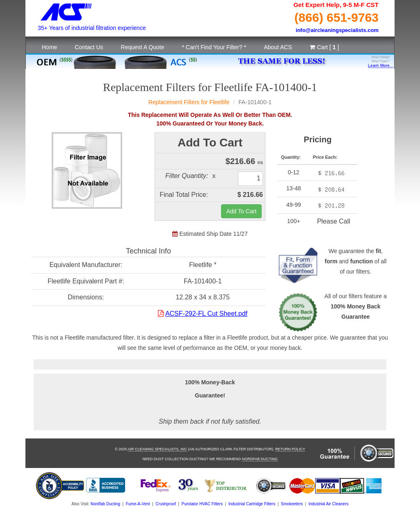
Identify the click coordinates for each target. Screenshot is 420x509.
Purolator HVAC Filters (202, 504)
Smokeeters (292, 504)
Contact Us (89, 47)
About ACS (278, 47)
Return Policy (290, 449)
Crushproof (165, 504)
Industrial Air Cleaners (329, 504)
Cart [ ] (324, 47)
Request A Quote (143, 47)
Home (49, 47)
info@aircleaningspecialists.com (337, 30)
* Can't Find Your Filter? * (214, 47)
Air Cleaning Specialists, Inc (157, 449)
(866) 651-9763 (337, 17)
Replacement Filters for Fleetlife (189, 102)
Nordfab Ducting (260, 459)
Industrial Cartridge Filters (252, 504)
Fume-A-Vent (138, 504)
